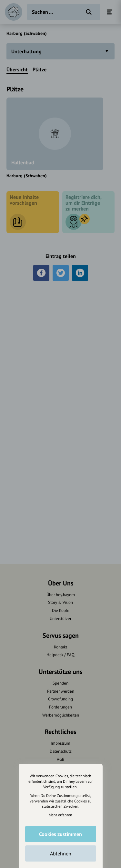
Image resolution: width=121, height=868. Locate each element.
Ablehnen (61, 853)
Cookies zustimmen (60, 834)
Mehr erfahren (60, 815)
